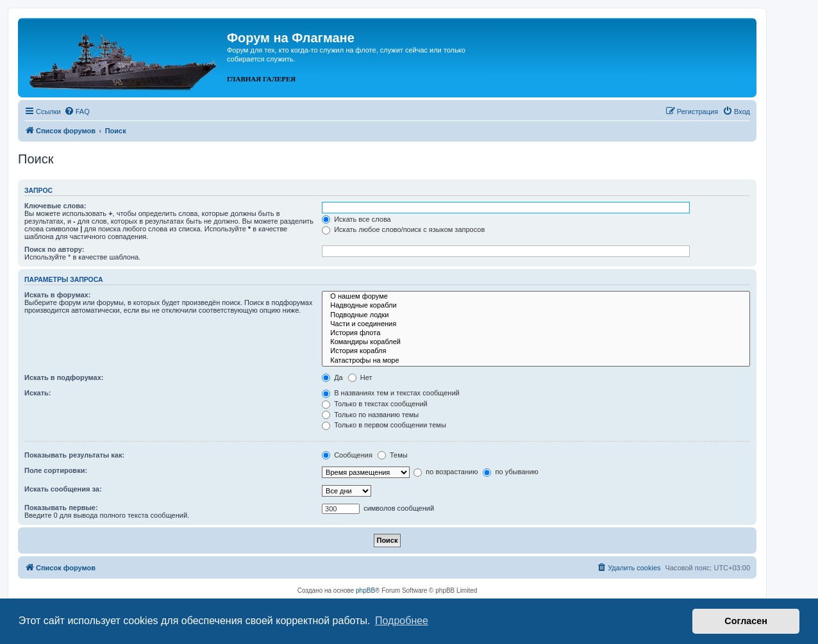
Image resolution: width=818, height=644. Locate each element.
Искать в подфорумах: (64, 377)
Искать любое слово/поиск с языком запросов (403, 229)
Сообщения (347, 455)
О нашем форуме (536, 297)
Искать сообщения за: (63, 489)
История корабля (536, 351)
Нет (360, 377)
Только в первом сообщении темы (384, 425)
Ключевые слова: (55, 206)
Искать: (38, 393)
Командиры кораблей (536, 342)
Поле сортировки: (56, 470)
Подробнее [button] (402, 621)
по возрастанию (446, 472)
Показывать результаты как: (74, 455)
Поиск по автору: (54, 249)
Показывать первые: (61, 508)
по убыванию (510, 472)
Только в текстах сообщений (375, 404)
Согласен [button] (746, 621)
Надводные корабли (536, 306)
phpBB (365, 590)
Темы (393, 455)
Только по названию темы (370, 415)
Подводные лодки (536, 315)
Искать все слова (356, 219)
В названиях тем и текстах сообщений (391, 393)
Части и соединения (536, 324)
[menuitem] (77, 111)
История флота (536, 333)
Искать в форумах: (57, 295)
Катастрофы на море (536, 361)
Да (332, 377)
